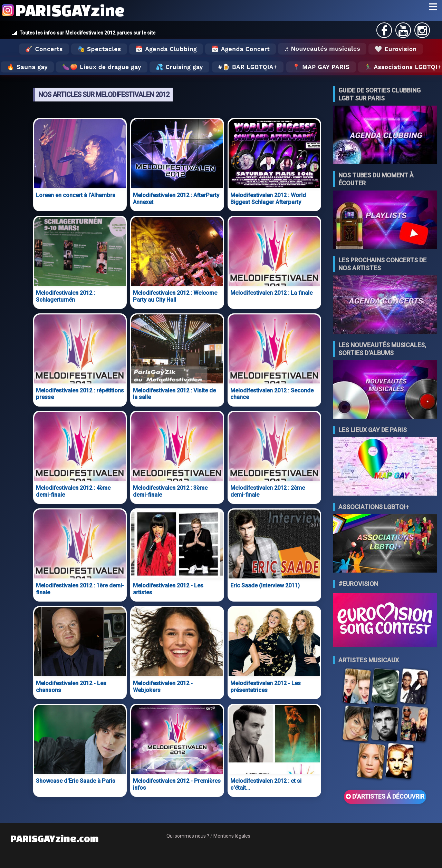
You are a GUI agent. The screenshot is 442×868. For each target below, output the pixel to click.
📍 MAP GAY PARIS (321, 67)
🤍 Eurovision (396, 49)
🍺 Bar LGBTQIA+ (250, 67)
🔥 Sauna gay (27, 67)
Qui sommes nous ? (188, 836)
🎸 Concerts (44, 49)
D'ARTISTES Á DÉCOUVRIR (385, 797)
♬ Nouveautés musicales (322, 49)
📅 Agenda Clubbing (166, 49)
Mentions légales (232, 836)
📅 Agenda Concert (241, 49)
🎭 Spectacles (99, 49)
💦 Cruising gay (179, 67)
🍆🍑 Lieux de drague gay (102, 67)
